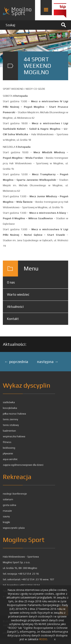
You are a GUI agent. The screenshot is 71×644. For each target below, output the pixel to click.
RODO (43, 639)
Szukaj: (11, 25)
